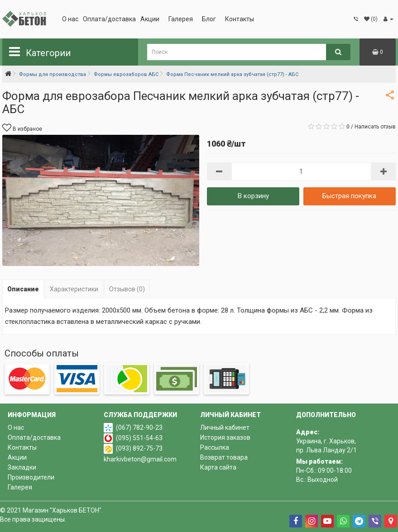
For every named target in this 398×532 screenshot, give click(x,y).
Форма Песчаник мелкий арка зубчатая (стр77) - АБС (232, 74)
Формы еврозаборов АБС (126, 74)
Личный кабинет (225, 427)
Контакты (240, 19)
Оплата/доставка (109, 19)
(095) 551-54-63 (139, 438)
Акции (150, 19)
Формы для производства (53, 74)
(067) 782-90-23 (139, 427)
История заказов (225, 437)
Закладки (22, 467)
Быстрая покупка (349, 196)
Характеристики (74, 289)
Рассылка (215, 447)
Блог (209, 19)
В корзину (253, 196)
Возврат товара (224, 457)
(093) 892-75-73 (139, 448)
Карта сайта (218, 467)
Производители (31, 477)
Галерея (181, 19)
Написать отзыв (375, 127)
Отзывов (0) (127, 289)
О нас (70, 19)
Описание (23, 289)
